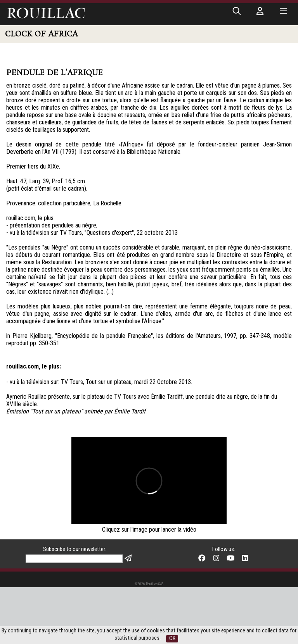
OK (172, 638)
